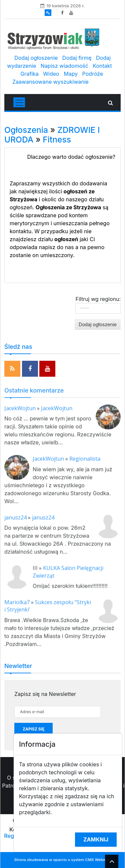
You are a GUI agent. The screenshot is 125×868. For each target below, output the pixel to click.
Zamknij (96, 839)
